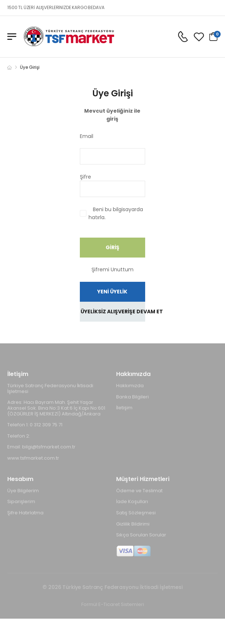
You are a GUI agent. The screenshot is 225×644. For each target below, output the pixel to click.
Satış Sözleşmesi (136, 513)
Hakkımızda (130, 386)
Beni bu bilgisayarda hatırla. (116, 213)
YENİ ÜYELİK (112, 292)
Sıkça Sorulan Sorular (141, 535)
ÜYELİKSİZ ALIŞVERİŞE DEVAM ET (113, 311)
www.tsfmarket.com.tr (33, 458)
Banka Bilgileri (132, 397)
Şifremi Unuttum (112, 269)
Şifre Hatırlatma (25, 513)
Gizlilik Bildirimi (133, 524)
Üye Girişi (30, 67)
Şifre (106, 177)
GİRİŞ (112, 247)
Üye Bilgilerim (23, 491)
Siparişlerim (21, 501)
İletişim (124, 408)
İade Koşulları (132, 501)
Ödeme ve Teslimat (139, 491)
